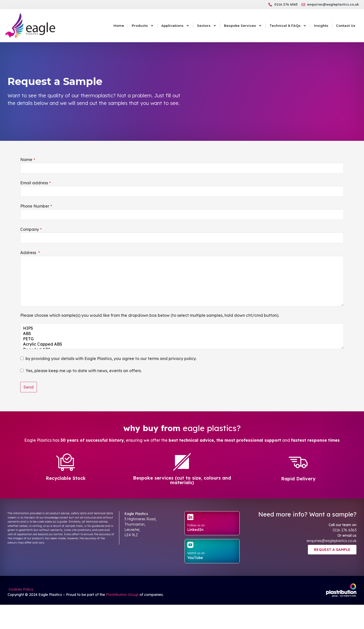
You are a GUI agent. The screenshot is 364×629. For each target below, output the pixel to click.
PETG (182, 339)
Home (119, 26)
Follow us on (196, 525)
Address (30, 253)
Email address (36, 183)
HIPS (182, 328)
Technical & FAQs (288, 26)
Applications (175, 26)
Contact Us (346, 26)
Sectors (207, 26)
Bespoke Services (243, 26)
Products (143, 26)
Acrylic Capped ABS (182, 344)
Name (28, 160)
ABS (182, 334)
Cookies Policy (20, 589)
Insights (321, 26)
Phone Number (36, 206)
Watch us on (196, 553)
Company (31, 229)
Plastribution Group (122, 595)
